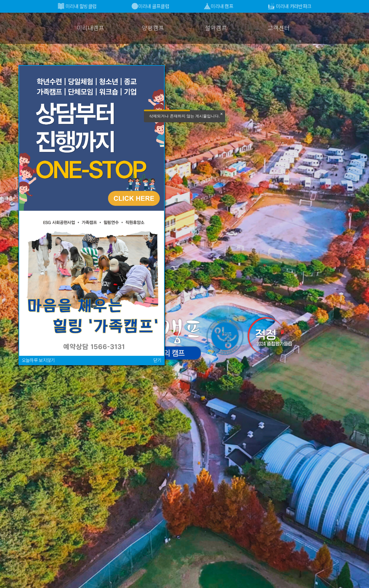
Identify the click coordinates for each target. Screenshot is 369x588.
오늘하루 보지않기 (38, 360)
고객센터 (279, 28)
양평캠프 (153, 28)
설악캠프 (216, 28)
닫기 (157, 360)
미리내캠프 (90, 28)
